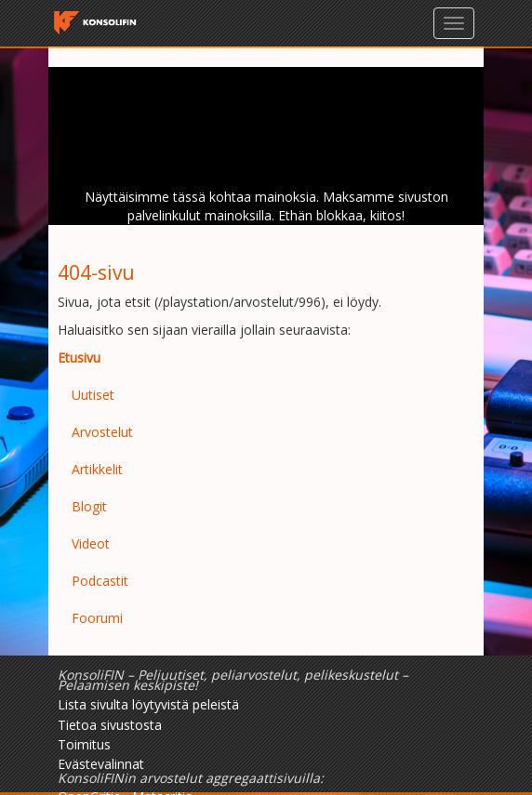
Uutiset (93, 395)
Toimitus (84, 744)
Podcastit (100, 581)
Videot (91, 543)
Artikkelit (97, 469)
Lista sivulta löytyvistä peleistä (148, 704)
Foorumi (97, 618)
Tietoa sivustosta (110, 725)
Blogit (89, 506)
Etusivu (79, 358)
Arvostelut (102, 432)
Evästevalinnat (101, 764)
